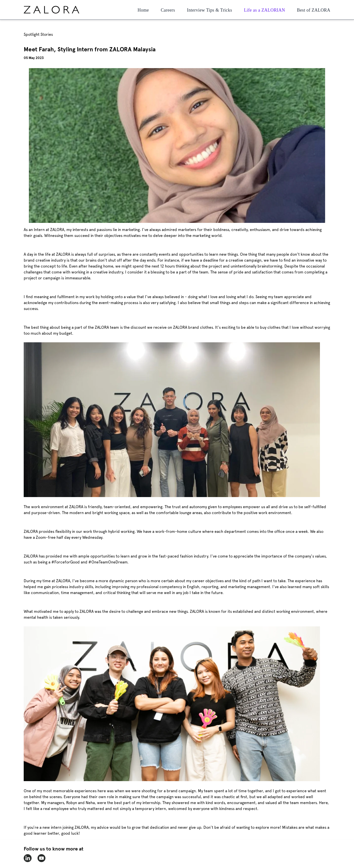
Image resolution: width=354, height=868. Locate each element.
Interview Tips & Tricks (209, 10)
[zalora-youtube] (41, 858)
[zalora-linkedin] (28, 858)
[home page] (61, 10)
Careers (168, 10)
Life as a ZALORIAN (265, 10)
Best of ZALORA (314, 10)
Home (143, 10)
